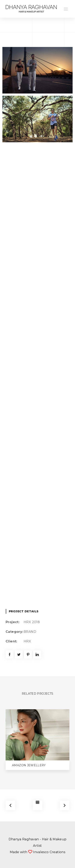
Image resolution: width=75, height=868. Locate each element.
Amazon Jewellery (29, 765)
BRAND (30, 632)
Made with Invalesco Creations (37, 852)
